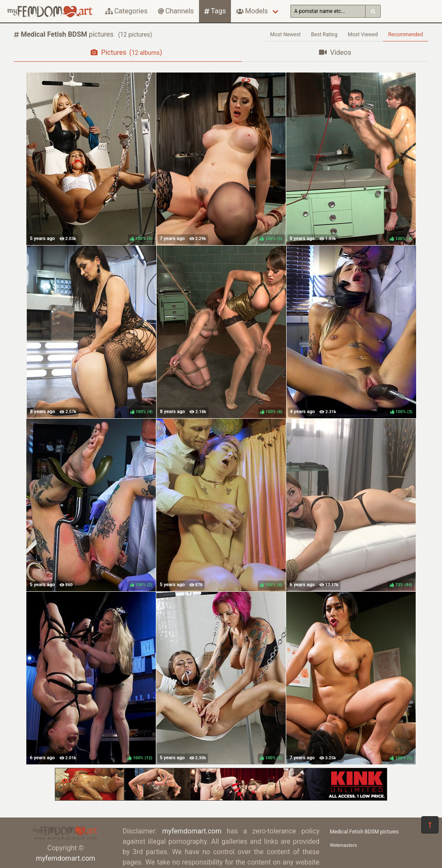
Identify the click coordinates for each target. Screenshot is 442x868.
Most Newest (286, 35)
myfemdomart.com (65, 858)
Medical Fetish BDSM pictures (364, 832)
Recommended (406, 35)
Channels (176, 11)
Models (252, 11)
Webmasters (343, 845)
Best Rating (324, 35)
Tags (215, 11)
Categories (126, 11)
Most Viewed (363, 35)
